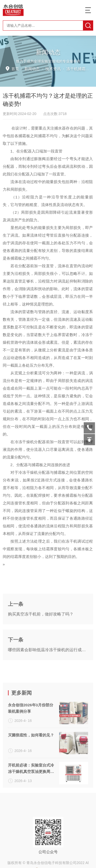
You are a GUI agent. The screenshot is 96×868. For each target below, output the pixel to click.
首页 (16, 68)
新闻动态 (33, 68)
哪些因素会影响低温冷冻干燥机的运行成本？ (48, 677)
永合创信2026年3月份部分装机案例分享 (31, 761)
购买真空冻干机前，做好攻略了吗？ (41, 641)
